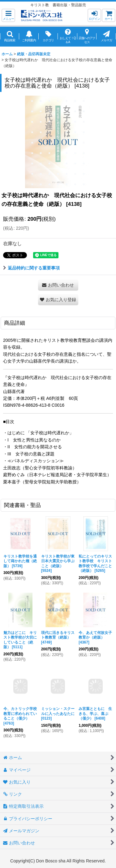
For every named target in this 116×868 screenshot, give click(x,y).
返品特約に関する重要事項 (31, 268)
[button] (8, 15)
